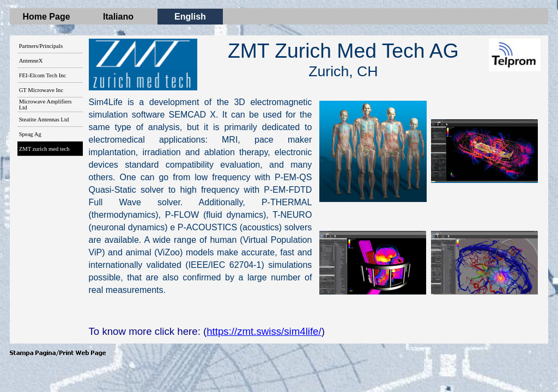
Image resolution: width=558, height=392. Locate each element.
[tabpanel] (343, 60)
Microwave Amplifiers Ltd (46, 105)
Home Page (46, 17)
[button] (373, 152)
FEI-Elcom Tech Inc (43, 75)
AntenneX (31, 61)
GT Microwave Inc (41, 90)
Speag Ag (30, 134)
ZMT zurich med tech (44, 149)
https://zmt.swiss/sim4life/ (264, 331)
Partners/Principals (41, 46)
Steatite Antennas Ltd (44, 120)
